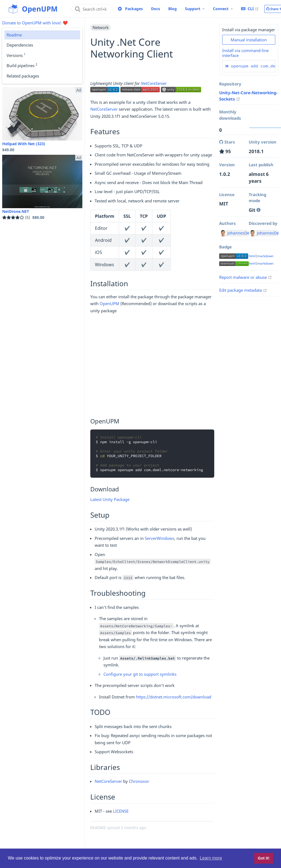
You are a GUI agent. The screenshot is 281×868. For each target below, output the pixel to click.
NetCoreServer (154, 83)
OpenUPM (109, 303)
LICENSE (121, 811)
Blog (173, 9)
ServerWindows (160, 538)
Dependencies (20, 45)
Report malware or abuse (246, 277)
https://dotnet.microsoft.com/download (174, 697)
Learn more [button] (211, 858)
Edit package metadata (243, 290)
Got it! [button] (263, 858)
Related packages (23, 76)
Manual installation (249, 40)
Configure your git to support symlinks (140, 674)
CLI (250, 8)
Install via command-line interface (245, 53)
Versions (16, 55)
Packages (134, 9)
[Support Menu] (195, 9)
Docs (156, 9)
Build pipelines (22, 65)
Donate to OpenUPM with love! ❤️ (35, 23)
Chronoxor (139, 781)
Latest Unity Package (110, 499)
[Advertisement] (152, 366)
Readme (14, 35)
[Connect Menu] (223, 9)
